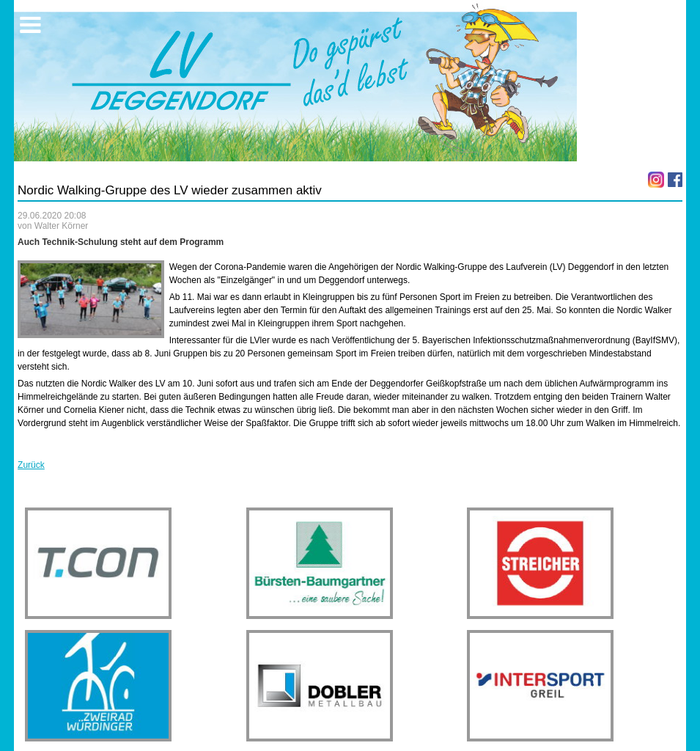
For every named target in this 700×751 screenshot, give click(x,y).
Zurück (31, 465)
